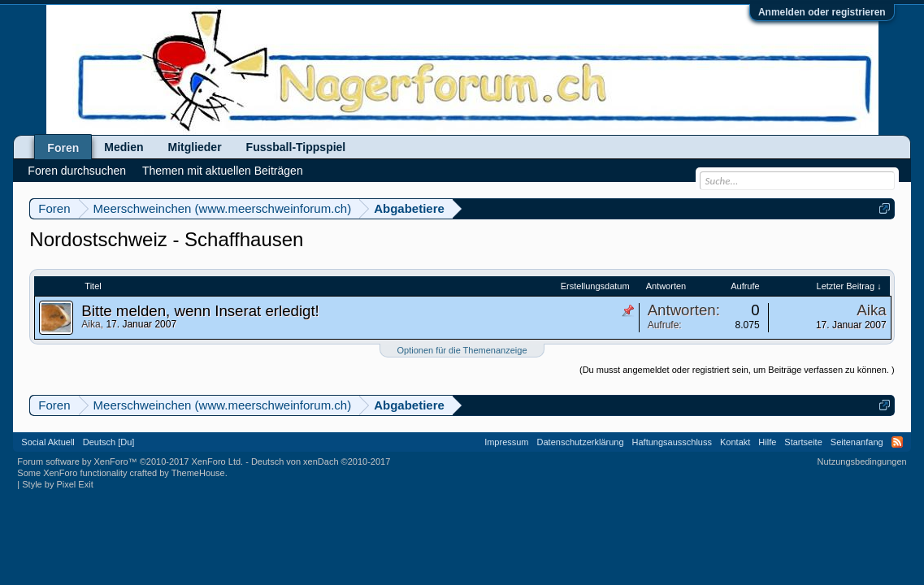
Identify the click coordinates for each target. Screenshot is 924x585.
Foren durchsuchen (77, 171)
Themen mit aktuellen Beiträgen (223, 171)
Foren (63, 148)
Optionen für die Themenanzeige (462, 350)
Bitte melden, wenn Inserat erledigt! (200, 311)
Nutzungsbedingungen (862, 461)
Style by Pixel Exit (57, 484)
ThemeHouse (198, 473)
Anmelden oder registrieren (822, 12)
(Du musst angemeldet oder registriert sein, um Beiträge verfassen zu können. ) (737, 370)
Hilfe (767, 442)
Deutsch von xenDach (321, 461)
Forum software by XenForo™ (130, 461)
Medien (124, 147)
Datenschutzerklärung (581, 442)
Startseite (803, 442)
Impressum (506, 442)
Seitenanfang (857, 442)
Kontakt (735, 442)
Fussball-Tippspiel (296, 147)
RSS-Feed (897, 442)
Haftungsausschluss (672, 442)
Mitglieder (194, 147)
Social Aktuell (48, 442)
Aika (91, 324)
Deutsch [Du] (109, 442)
